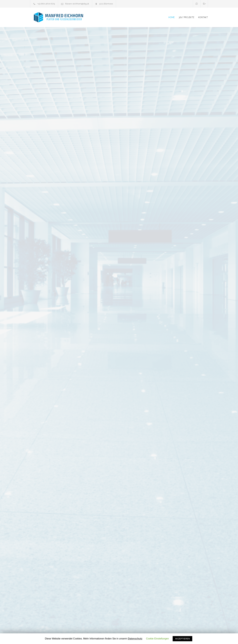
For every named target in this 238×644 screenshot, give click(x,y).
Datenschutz (135, 639)
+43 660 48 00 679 (46, 4)
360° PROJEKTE (186, 17)
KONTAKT (203, 17)
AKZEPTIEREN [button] (182, 639)
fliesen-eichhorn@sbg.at (77, 4)
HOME (172, 17)
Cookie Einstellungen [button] (157, 639)
